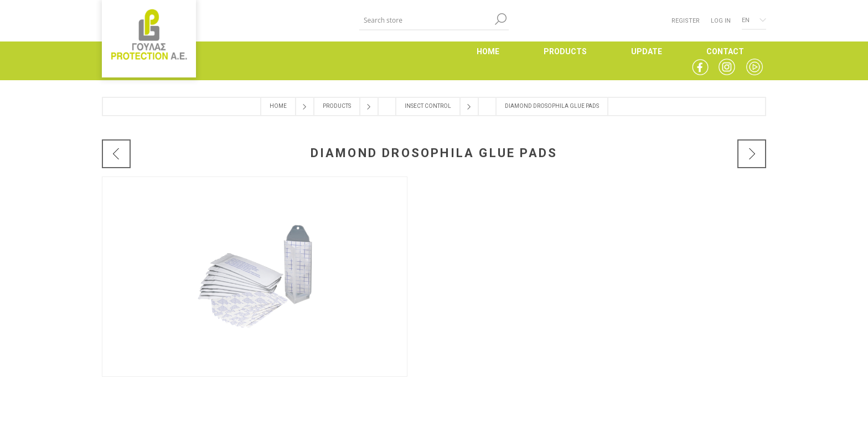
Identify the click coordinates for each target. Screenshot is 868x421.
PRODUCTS (565, 51)
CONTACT (725, 51)
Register (686, 21)
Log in (721, 21)
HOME (488, 51)
